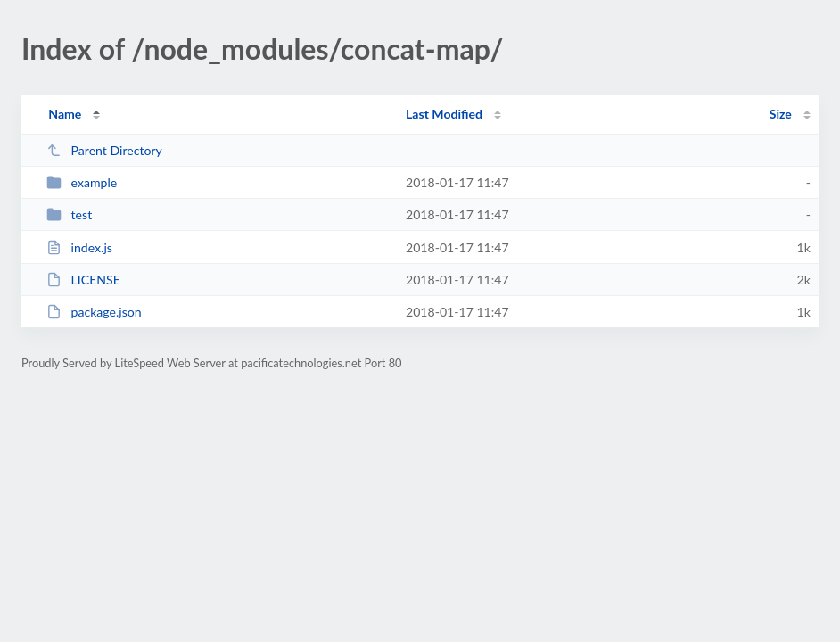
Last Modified (444, 114)
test (69, 214)
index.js (79, 247)
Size (781, 114)
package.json (94, 312)
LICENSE (83, 280)
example (82, 182)
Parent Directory (104, 150)
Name (65, 114)
